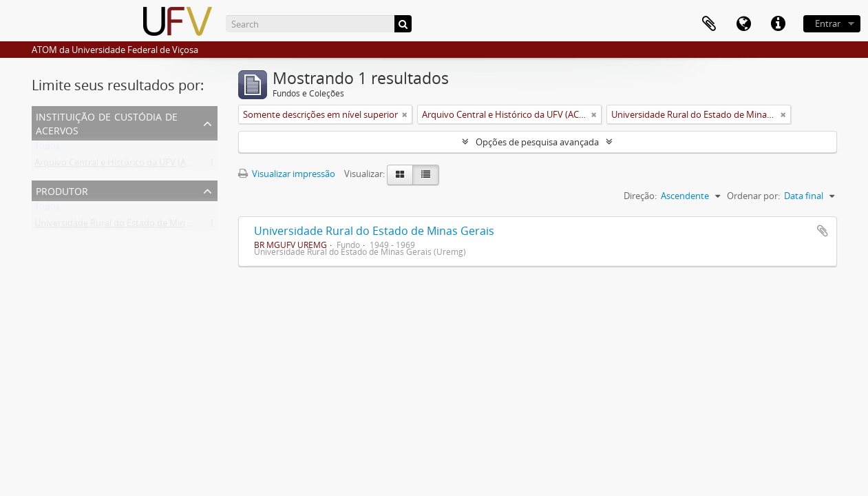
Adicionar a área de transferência (823, 231)
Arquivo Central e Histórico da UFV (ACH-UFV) (127, 165)
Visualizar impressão (287, 174)
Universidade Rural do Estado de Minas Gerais (374, 231)
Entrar (828, 23)
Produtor (62, 190)
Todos (47, 149)
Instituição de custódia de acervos (107, 122)
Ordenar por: (753, 196)
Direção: (640, 196)
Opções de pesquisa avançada (537, 142)
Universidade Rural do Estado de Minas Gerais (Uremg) (146, 226)
